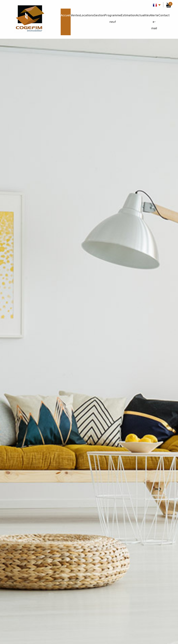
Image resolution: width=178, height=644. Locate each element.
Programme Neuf (113, 18)
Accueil (66, 15)
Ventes (75, 15)
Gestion (99, 15)
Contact (164, 15)
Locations (87, 15)
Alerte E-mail (154, 22)
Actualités (143, 15)
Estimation (128, 15)
